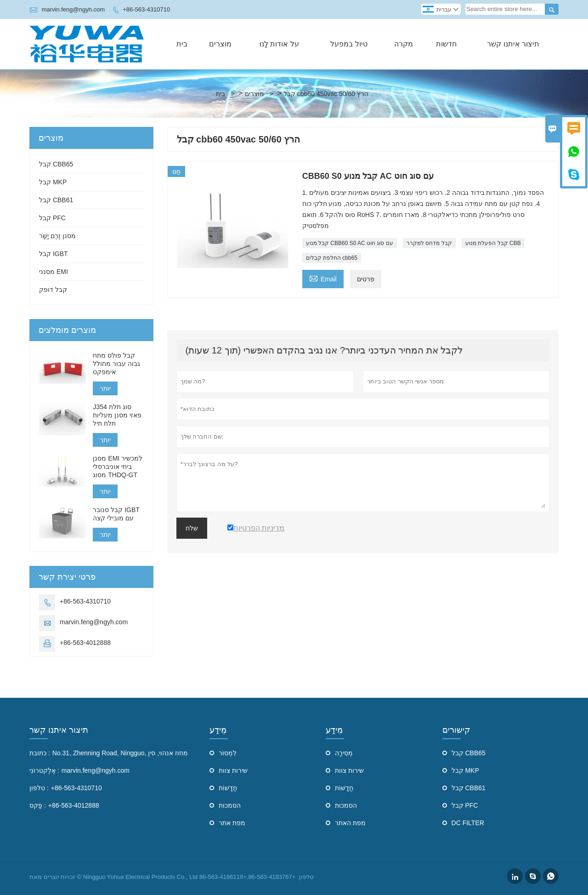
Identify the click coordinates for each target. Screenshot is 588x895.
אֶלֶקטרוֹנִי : (44, 770)
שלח (192, 528)
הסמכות (230, 805)
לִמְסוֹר (228, 753)
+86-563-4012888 (85, 643)
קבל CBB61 (56, 200)
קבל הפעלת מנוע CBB (493, 243)
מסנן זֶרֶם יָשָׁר (57, 236)
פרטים (366, 279)
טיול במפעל (349, 44)
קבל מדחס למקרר (429, 243)
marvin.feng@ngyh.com (73, 9)
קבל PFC (52, 218)
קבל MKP (53, 182)
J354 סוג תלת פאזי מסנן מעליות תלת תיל (117, 415)
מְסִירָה (344, 753)
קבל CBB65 (56, 164)
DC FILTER (468, 823)
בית (182, 44)
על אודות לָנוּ (279, 44)
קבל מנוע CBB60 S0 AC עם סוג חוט (350, 243)
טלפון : (39, 788)
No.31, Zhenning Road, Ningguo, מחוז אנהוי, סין (120, 753)
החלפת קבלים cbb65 (332, 258)
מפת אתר (232, 823)
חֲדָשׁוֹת (228, 788)
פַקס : (38, 805)
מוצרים (220, 44)
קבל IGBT (54, 254)
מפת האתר (350, 823)
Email (323, 278)
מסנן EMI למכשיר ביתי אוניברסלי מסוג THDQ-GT (118, 467)
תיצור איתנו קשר (513, 44)
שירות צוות (233, 770)
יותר (105, 388)
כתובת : (40, 753)
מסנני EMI (54, 272)
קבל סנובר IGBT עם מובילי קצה (116, 514)
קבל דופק (53, 290)
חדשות (446, 44)
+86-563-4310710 (146, 9)
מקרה (404, 44)
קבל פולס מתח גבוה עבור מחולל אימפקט (116, 364)
